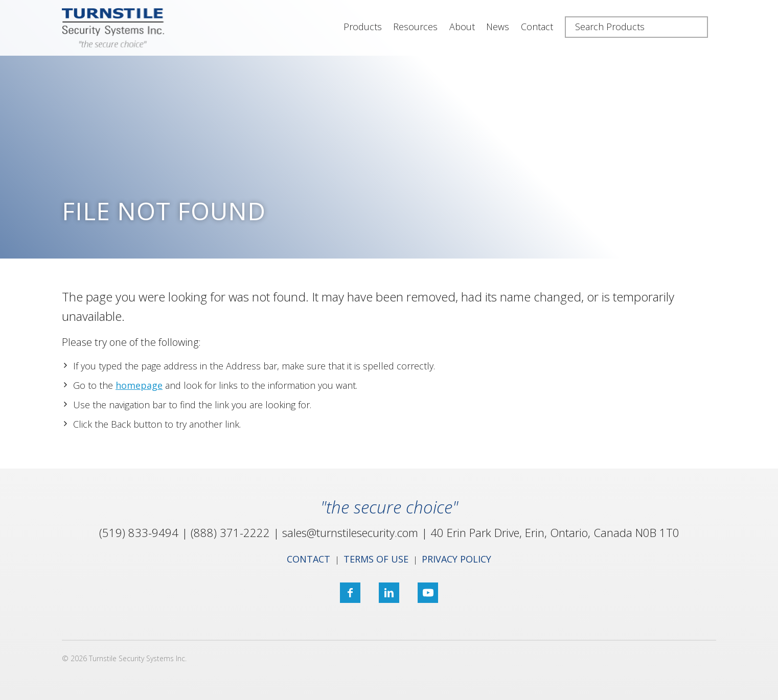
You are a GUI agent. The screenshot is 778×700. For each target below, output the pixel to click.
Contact (537, 27)
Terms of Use (376, 559)
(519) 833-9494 (139, 532)
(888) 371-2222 (230, 532)
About (462, 27)
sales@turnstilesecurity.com (350, 532)
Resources (415, 27)
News (498, 27)
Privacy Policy (456, 559)
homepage (139, 385)
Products (363, 27)
